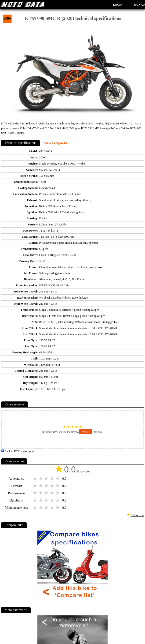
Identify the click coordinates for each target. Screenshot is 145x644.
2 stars (41, 479)
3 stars (47, 479)
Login (118, 5)
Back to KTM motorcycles (18, 451)
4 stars (52, 479)
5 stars (58, 479)
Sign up (139, 5)
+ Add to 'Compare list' (54, 143)
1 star (36, 479)
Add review (137, 515)
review (86, 432)
